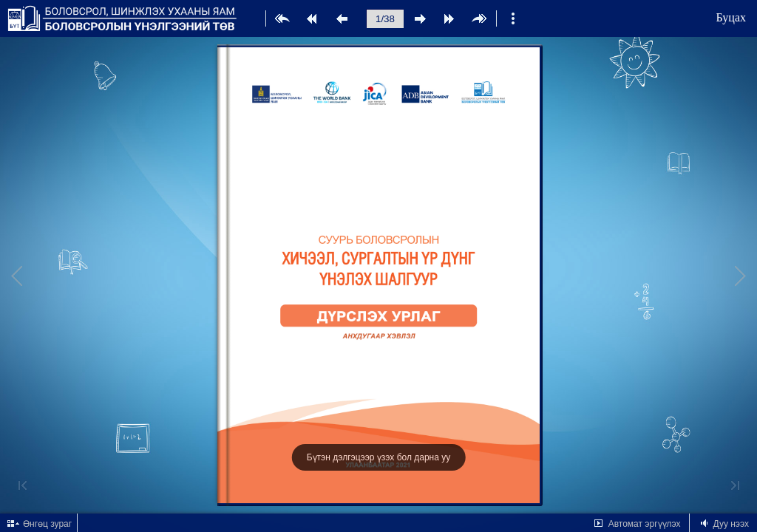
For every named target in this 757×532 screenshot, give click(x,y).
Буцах (731, 17)
